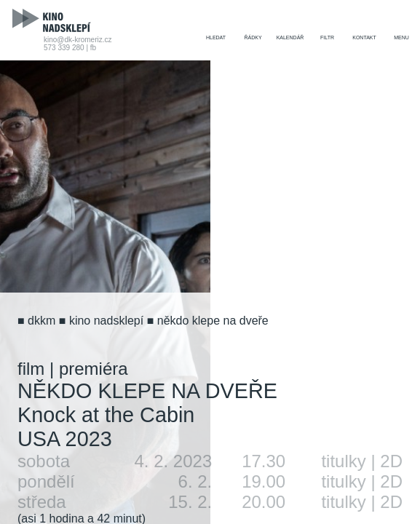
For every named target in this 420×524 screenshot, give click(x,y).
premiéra (94, 369)
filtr (327, 37)
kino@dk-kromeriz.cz (78, 40)
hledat (216, 37)
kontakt (364, 37)
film (31, 369)
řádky (253, 37)
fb (93, 48)
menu (401, 37)
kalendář (290, 37)
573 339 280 (64, 48)
